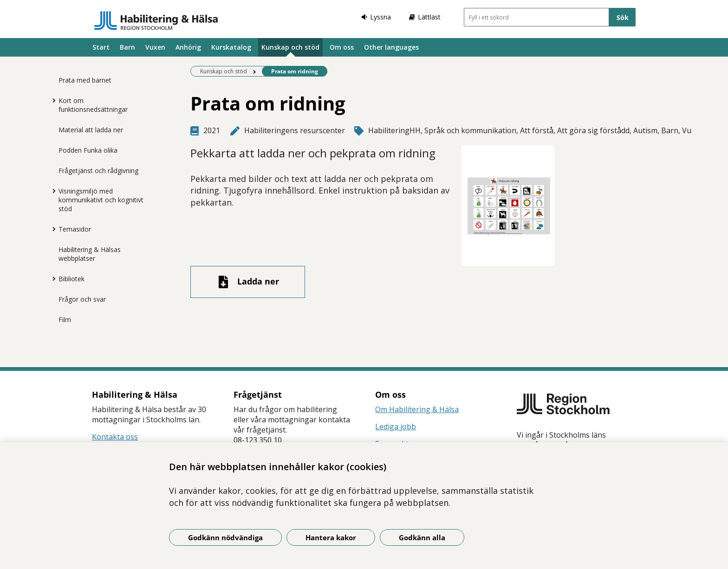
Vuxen (155, 47)
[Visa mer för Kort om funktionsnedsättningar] (52, 100)
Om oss (342, 47)
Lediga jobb (396, 427)
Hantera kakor (331, 537)
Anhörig (188, 47)
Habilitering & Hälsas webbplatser (90, 254)
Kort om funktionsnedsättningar (93, 105)
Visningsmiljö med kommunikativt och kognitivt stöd (101, 200)
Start (101, 47)
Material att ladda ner (91, 130)
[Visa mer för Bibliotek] (52, 278)
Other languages (391, 47)
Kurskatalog (231, 47)
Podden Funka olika (88, 150)
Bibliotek (71, 279)
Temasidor (75, 229)
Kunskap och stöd (290, 47)
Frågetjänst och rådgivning (98, 171)
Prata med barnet (85, 80)
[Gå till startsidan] (156, 20)
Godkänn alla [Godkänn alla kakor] (422, 537)
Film (65, 320)
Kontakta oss (115, 437)
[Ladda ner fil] (248, 282)
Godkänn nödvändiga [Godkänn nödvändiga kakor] (225, 537)
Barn (127, 47)
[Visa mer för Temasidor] (52, 229)
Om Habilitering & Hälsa (417, 409)
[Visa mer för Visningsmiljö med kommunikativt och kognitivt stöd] (52, 191)
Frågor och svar (82, 299)
